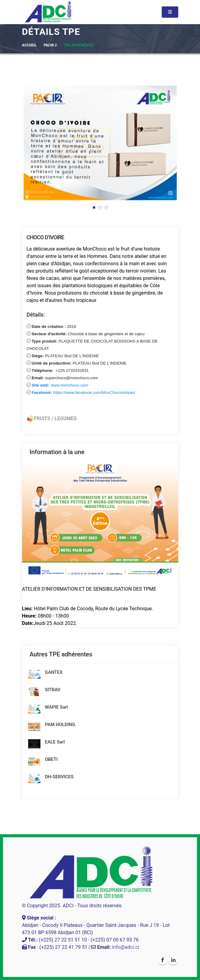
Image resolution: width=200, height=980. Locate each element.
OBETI (51, 759)
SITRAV (53, 690)
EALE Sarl (55, 742)
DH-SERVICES (59, 777)
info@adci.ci (126, 947)
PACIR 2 (50, 45)
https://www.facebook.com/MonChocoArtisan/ (83, 393)
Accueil (29, 45)
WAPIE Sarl (57, 707)
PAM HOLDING (60, 725)
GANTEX (54, 672)
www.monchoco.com (59, 385)
